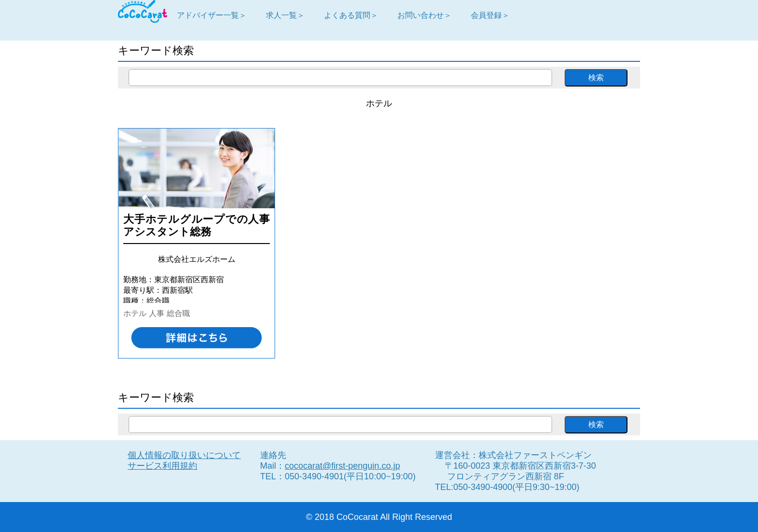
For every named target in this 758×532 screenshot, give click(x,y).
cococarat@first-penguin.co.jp (342, 466)
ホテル (135, 313)
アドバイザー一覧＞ (212, 15)
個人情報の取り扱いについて (184, 455)
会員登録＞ (490, 15)
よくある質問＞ (351, 15)
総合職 (178, 313)
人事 (157, 313)
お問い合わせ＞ (424, 15)
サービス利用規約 (162, 466)
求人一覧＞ (285, 15)
